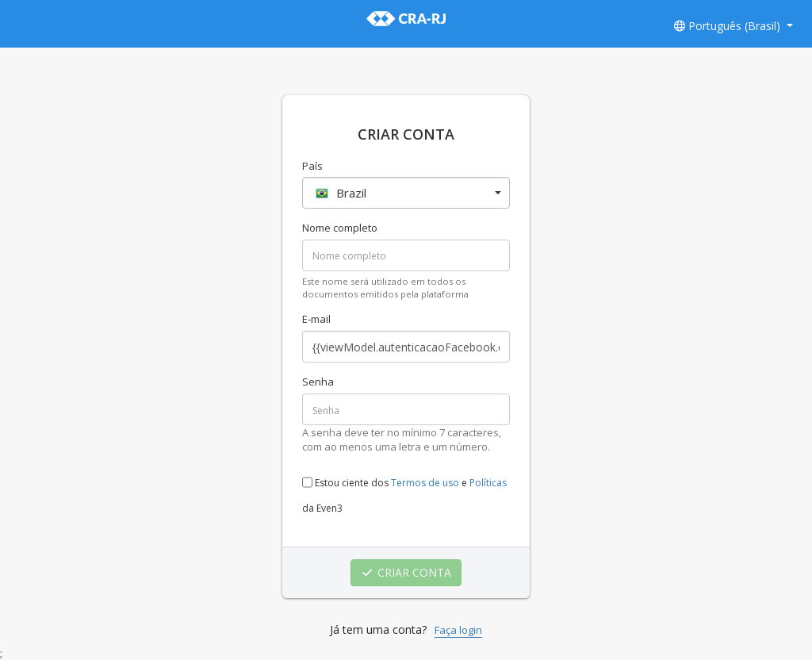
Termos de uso (425, 483)
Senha (318, 382)
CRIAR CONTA (406, 572)
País (312, 166)
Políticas (488, 483)
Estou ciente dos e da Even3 (404, 491)
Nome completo (340, 228)
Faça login (458, 630)
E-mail (316, 319)
